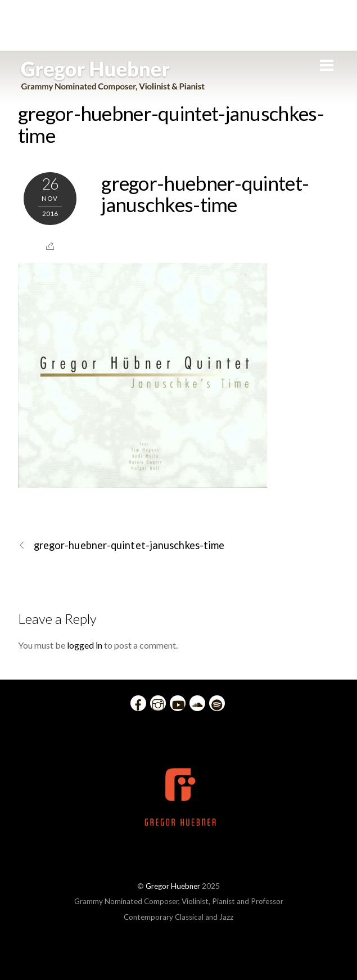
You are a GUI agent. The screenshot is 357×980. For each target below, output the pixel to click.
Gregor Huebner (173, 886)
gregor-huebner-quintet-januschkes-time (171, 124)
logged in (85, 645)
